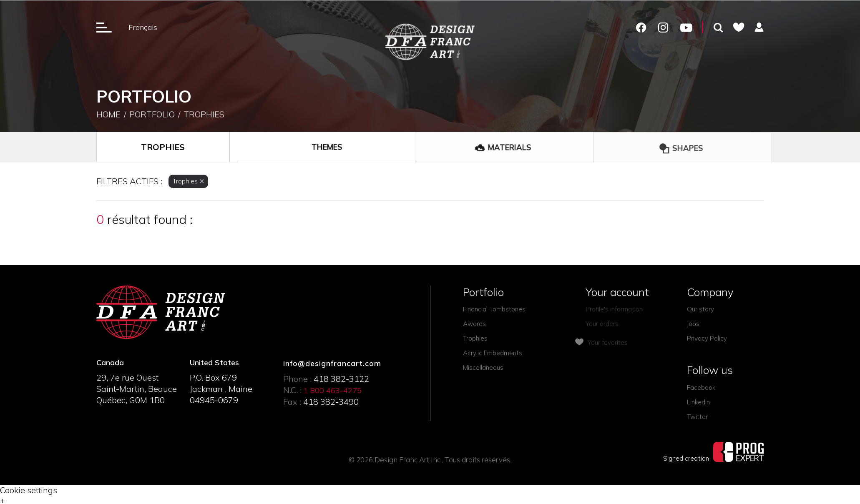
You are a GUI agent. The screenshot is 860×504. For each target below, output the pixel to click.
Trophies (204, 115)
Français (143, 27)
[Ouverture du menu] (104, 27)
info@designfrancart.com (332, 363)
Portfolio (152, 115)
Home (108, 115)
